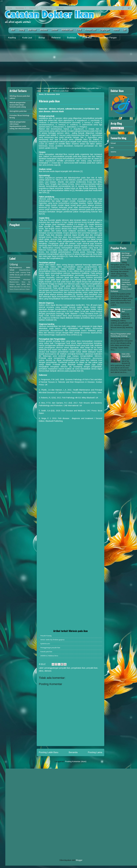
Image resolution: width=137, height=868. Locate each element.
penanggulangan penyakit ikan (57, 88)
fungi (29, 273)
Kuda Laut (27, 38)
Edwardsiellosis (25, 270)
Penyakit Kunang (46, 636)
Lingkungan (105, 30)
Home (10, 8)
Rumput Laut (90, 30)
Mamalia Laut (67, 30)
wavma (113, 152)
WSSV (12, 287)
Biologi (42, 38)
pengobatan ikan (79, 88)
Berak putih (19, 275)
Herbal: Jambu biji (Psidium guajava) (52, 640)
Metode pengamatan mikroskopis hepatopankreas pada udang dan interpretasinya (20, 125)
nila (15, 287)
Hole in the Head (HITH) (126, 355)
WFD (29, 284)
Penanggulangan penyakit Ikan (50, 648)
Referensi (56, 38)
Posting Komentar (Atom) (76, 761)
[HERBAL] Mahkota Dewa (49, 656)
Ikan (13, 30)
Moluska (44, 30)
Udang (21, 30)
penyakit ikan (93, 88)
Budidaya (71, 38)
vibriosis (47, 91)
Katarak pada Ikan (46, 652)
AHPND (12, 275)
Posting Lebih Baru (49, 752)
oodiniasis (22, 289)
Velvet (12, 270)
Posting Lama (95, 752)
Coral (79, 30)
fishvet (113, 143)
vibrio (39, 91)
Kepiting (12, 38)
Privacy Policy (47, 8)
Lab (124, 30)
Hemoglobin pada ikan (18, 111)
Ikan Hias (32, 30)
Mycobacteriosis (16, 268)
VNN (25, 287)
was (112, 148)
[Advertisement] (68, 63)
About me (60, 8)
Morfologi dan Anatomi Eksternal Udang (127, 257)
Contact (33, 8)
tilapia (28, 289)
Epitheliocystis (45, 644)
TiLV (22, 287)
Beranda (73, 752)
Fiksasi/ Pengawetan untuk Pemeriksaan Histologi (121, 335)
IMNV (28, 268)
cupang (23, 273)
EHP (25, 275)
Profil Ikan (87, 38)
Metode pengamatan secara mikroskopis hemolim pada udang (18, 105)
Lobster (54, 30)
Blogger (79, 860)
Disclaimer (20, 8)
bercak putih (14, 273)
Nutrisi (116, 30)
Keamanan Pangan (108, 38)
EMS (29, 275)
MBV (18, 287)
